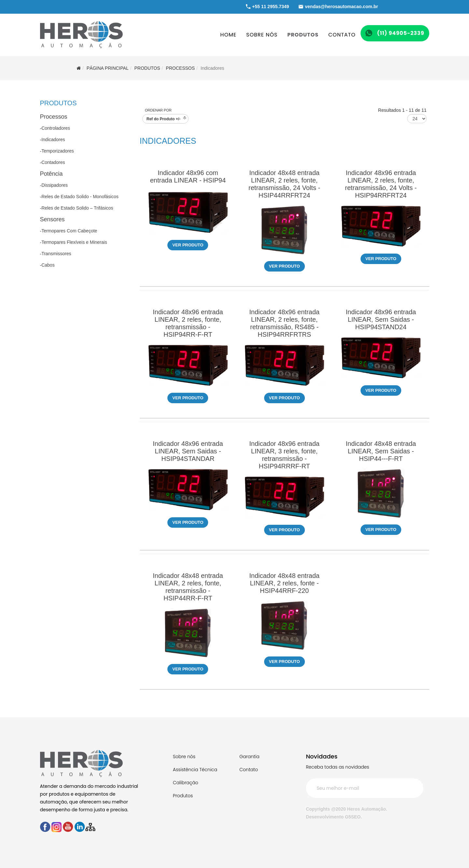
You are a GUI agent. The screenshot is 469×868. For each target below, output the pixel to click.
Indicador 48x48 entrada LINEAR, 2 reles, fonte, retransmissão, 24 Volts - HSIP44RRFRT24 (284, 184)
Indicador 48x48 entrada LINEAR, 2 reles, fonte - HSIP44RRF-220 (284, 583)
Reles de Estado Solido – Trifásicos (77, 208)
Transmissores (56, 254)
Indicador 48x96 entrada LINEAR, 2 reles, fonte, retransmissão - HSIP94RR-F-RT (188, 323)
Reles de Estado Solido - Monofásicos (80, 197)
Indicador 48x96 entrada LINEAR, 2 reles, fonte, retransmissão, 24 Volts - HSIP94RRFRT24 (381, 184)
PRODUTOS (303, 35)
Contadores (53, 162)
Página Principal (108, 68)
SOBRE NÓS (262, 35)
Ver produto (188, 245)
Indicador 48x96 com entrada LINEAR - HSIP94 (188, 177)
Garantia (249, 757)
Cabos (48, 265)
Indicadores (53, 140)
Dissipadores (55, 185)
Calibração (186, 783)
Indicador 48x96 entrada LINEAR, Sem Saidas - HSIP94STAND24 (381, 319)
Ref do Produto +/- (163, 119)
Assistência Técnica (195, 770)
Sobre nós (184, 757)
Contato (249, 770)
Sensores (52, 219)
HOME (228, 35)
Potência (51, 174)
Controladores (56, 128)
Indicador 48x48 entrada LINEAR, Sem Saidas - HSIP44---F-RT (381, 451)
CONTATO (342, 35)
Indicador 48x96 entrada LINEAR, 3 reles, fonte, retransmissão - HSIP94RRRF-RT (284, 455)
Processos (180, 68)
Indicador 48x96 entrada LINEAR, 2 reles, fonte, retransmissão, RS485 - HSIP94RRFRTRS (284, 323)
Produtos (183, 796)
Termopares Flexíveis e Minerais (74, 242)
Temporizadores (58, 151)
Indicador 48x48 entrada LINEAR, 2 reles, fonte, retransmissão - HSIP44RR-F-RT (188, 587)
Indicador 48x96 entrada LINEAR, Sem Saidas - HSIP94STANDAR (188, 451)
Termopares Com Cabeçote (69, 231)
